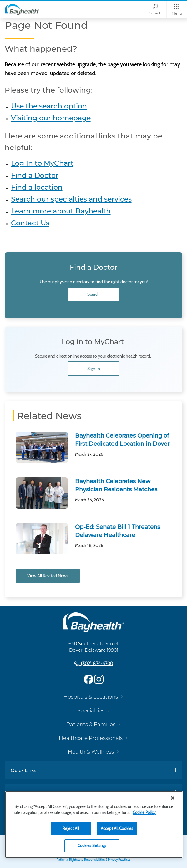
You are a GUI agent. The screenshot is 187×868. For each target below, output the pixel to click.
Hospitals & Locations (91, 697)
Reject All (71, 828)
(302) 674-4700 (96, 664)
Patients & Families (91, 724)
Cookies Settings (92, 845)
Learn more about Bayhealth (61, 211)
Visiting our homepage (51, 118)
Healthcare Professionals (91, 738)
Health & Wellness (91, 752)
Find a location (37, 187)
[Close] (173, 798)
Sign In (94, 369)
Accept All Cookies (117, 828)
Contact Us (30, 223)
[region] (94, 825)
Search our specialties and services (71, 199)
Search (93, 294)
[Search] (155, 10)
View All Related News (48, 576)
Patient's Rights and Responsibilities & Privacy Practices (93, 860)
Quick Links (23, 770)
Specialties (91, 710)
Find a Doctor (35, 176)
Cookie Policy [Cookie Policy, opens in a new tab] (144, 812)
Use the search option (49, 106)
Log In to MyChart (42, 163)
